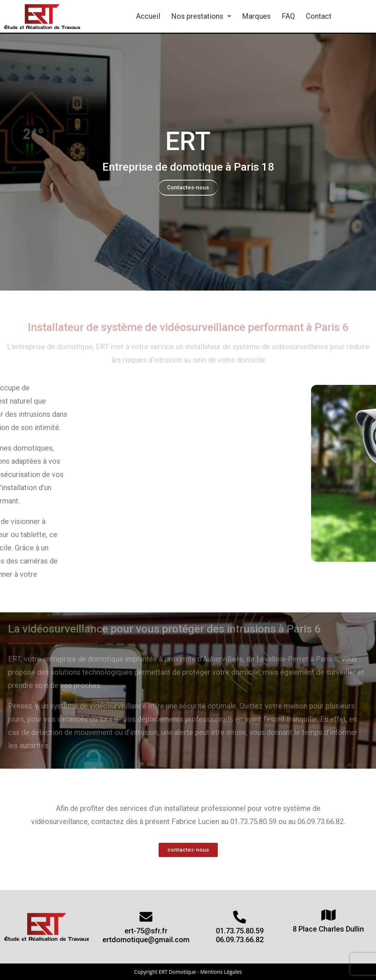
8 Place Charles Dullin (328, 929)
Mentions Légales (221, 972)
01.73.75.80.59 (240, 931)
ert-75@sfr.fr (146, 931)
